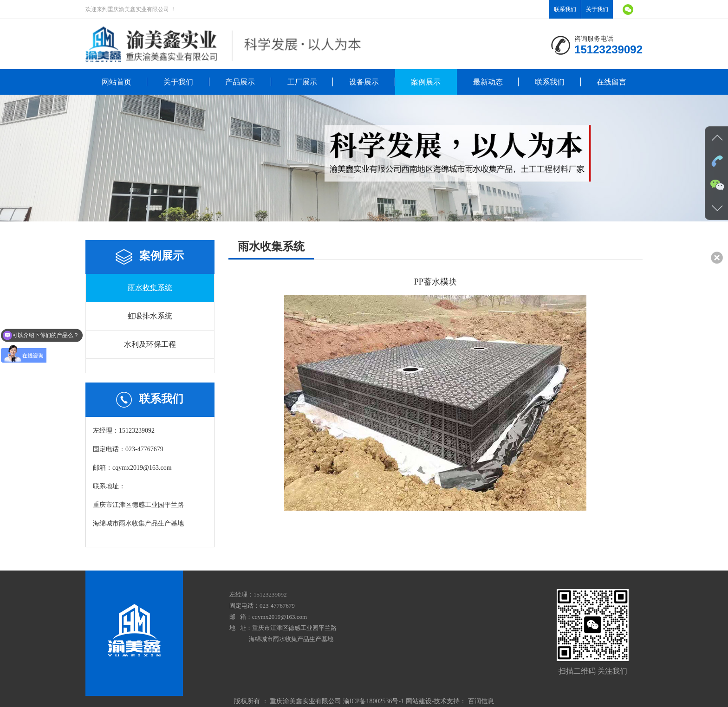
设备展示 (364, 82)
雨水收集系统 (150, 288)
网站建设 (419, 701)
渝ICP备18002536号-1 (374, 701)
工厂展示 (302, 82)
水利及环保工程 (150, 344)
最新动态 (488, 82)
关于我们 (597, 9)
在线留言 (611, 82)
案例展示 (426, 82)
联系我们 (565, 9)
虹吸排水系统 (150, 316)
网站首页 (117, 82)
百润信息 (481, 701)
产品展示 (240, 82)
